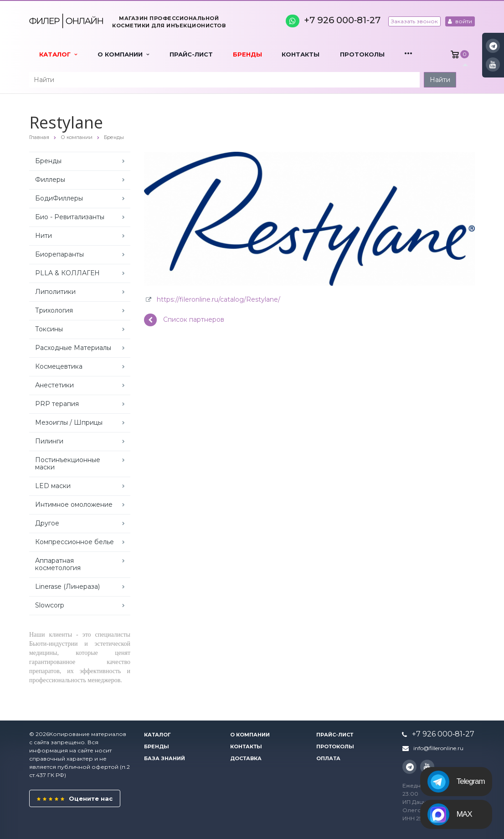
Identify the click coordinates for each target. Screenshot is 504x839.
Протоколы (362, 54)
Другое (47, 523)
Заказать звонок (414, 21)
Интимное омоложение (74, 504)
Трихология (54, 310)
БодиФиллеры (59, 198)
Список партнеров (184, 320)
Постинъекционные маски (68, 463)
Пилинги (49, 441)
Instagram (493, 46)
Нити (44, 236)
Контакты (301, 54)
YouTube (493, 64)
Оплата (328, 758)
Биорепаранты (59, 254)
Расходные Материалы (73, 348)
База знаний (165, 758)
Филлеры (50, 180)
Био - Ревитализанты (70, 217)
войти (460, 21)
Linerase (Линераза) (67, 587)
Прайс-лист (191, 54)
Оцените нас (75, 798)
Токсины (49, 329)
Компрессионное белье (75, 542)
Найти (440, 80)
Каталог (58, 54)
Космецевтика (59, 366)
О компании (123, 54)
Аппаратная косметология (58, 564)
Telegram (456, 782)
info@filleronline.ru (438, 748)
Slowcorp (50, 605)
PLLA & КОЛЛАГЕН (67, 273)
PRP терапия (57, 404)
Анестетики (54, 385)
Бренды (247, 54)
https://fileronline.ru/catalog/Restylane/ (219, 299)
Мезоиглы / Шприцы (69, 422)
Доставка (246, 758)
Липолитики (55, 292)
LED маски (53, 486)
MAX (450, 814)
